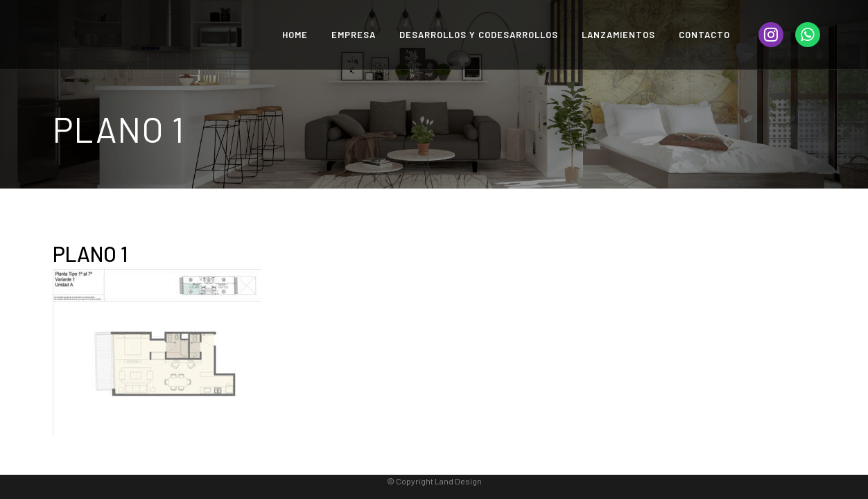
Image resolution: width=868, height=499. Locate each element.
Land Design (458, 481)
